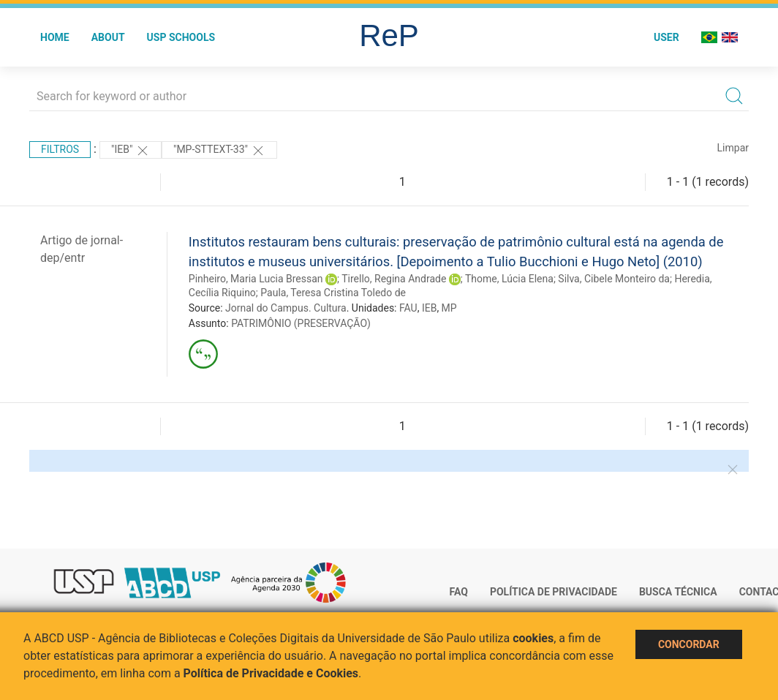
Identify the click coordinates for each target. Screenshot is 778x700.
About (108, 37)
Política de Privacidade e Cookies (271, 673)
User (666, 37)
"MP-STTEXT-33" (219, 151)
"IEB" (131, 151)
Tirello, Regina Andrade (394, 279)
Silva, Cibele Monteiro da (614, 279)
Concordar (689, 644)
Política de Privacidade (554, 592)
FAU (408, 308)
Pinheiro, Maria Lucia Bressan (256, 279)
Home (55, 37)
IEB (430, 308)
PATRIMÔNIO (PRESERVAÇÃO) (301, 323)
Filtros (60, 149)
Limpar (733, 148)
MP (449, 308)
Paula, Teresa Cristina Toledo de (333, 293)
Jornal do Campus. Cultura (286, 308)
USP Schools (181, 37)
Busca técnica (678, 592)
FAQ (459, 592)
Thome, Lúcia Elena (509, 279)
